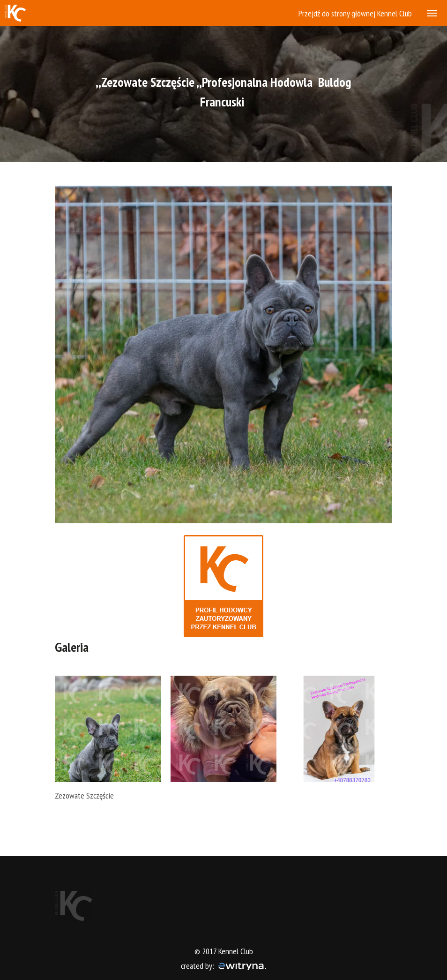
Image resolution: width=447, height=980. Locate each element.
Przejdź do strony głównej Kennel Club (355, 13)
